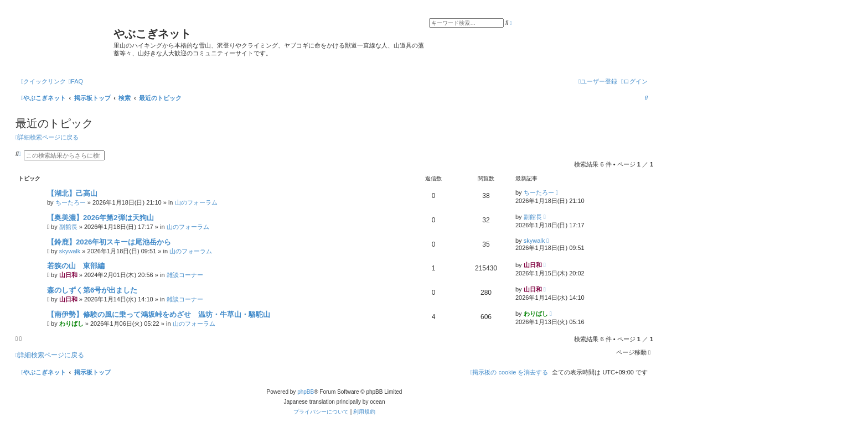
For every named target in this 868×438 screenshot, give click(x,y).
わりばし (71, 324)
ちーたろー (71, 202)
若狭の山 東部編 (76, 266)
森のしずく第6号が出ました (92, 290)
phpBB (306, 392)
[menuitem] (76, 81)
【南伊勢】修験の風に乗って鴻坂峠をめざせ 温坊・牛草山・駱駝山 (159, 314)
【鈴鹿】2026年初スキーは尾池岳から (109, 242)
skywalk (70, 251)
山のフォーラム (196, 202)
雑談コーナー (185, 275)
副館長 (68, 227)
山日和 (68, 275)
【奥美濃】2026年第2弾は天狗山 (100, 218)
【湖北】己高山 (72, 193)
